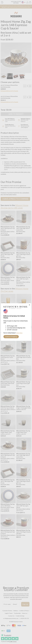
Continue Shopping (11, 337)
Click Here (19, 333)
